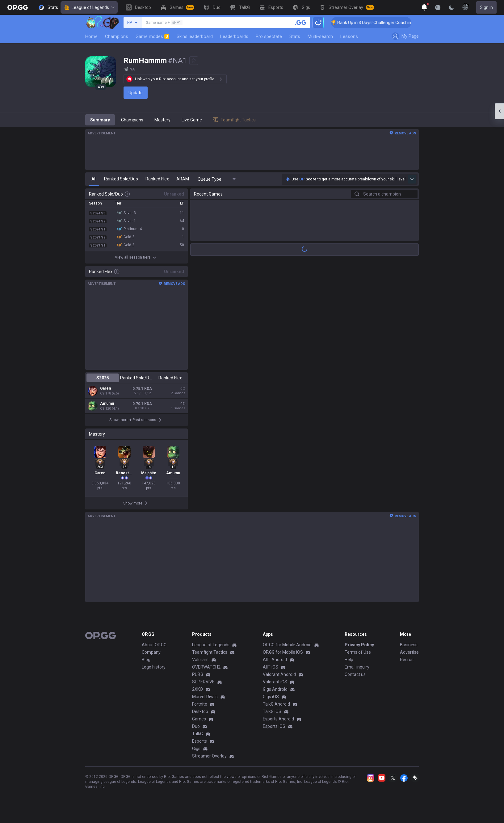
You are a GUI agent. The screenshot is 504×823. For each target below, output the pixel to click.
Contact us (355, 679)
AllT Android (275, 664)
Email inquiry (357, 671)
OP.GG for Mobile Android (287, 649)
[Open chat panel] (499, 111)
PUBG (198, 679)
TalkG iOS (272, 716)
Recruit (407, 664)
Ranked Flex (170, 378)
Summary (100, 120)
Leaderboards (234, 36)
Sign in (486, 7)
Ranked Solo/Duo (136, 378)
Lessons (349, 36)
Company (151, 656)
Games (199, 723)
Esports (199, 745)
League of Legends (89, 7)
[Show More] (424, 7)
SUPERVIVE (203, 686)
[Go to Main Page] (18, 7)
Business (409, 649)
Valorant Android (279, 679)
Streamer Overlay (209, 760)
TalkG (197, 738)
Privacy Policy (359, 649)
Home (91, 36)
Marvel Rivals (205, 701)
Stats (295, 36)
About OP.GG (154, 649)
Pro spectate (269, 36)
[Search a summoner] (301, 23)
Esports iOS (274, 731)
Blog (146, 664)
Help (349, 664)
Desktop (200, 716)
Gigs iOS (271, 701)
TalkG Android (276, 708)
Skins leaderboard (195, 36)
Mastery (162, 120)
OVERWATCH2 (206, 671)
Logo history (154, 671)
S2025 (103, 378)
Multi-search (320, 36)
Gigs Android (275, 694)
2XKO (197, 694)
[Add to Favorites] (194, 61)
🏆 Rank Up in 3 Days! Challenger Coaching (379, 23)
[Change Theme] (451, 7)
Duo (196, 731)
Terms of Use (358, 656)
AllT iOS (271, 671)
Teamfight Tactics (210, 656)
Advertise (409, 656)
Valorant (200, 664)
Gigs (196, 753)
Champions (117, 36)
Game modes (152, 36)
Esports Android (278, 723)
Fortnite (200, 708)
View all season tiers (136, 257)
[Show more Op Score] (412, 179)
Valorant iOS (275, 686)
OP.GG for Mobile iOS (283, 656)
